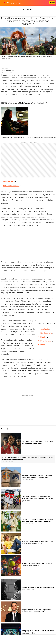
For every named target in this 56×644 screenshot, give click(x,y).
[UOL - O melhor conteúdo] (7, 3)
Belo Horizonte (46, 341)
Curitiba (44, 345)
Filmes (28, 9)
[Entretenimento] (17, 3)
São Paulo (45, 329)
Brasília (43, 337)
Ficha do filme (9, 182)
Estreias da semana (11, 186)
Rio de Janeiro (46, 333)
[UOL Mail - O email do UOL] (45, 2)
